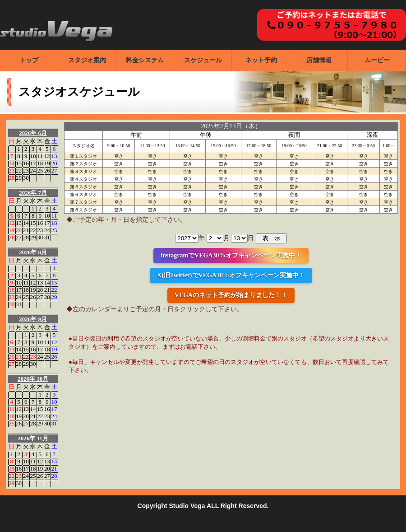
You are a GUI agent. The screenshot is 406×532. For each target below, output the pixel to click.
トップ (29, 60)
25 (40, 170)
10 (33, 156)
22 (19, 170)
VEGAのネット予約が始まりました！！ (231, 295)
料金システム (145, 60)
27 (54, 170)
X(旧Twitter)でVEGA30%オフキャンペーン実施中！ (231, 275)
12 (47, 156)
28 (12, 178)
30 (26, 178)
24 (33, 170)
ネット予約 (261, 60)
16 (26, 163)
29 (19, 178)
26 (47, 170)
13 (54, 156)
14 (12, 163)
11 (40, 156)
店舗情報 (319, 60)
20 (54, 163)
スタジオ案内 (87, 60)
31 (47, 237)
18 (40, 163)
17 (33, 163)
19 (47, 163)
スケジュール (203, 60)
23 (26, 170)
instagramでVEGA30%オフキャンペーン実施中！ (231, 255)
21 (12, 170)
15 (19, 163)
